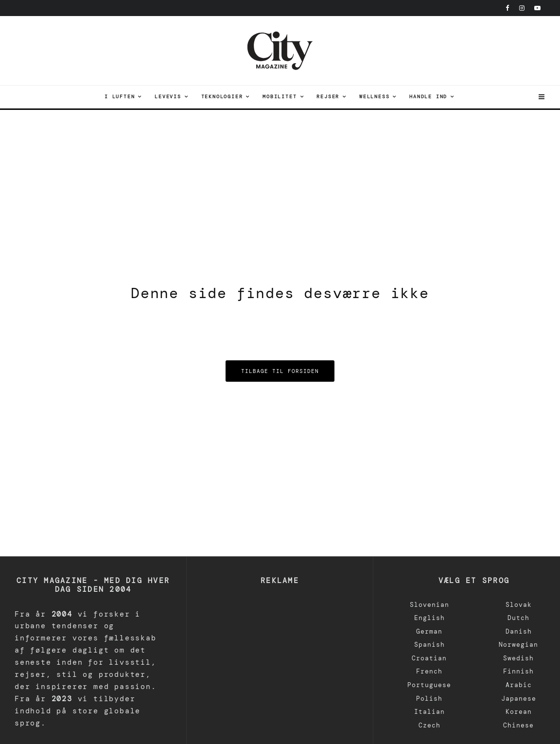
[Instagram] (522, 8)
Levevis (168, 97)
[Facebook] (507, 8)
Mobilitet (280, 97)
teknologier (222, 97)
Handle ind (428, 97)
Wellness (374, 97)
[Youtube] (537, 8)
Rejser (328, 97)
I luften (120, 97)
